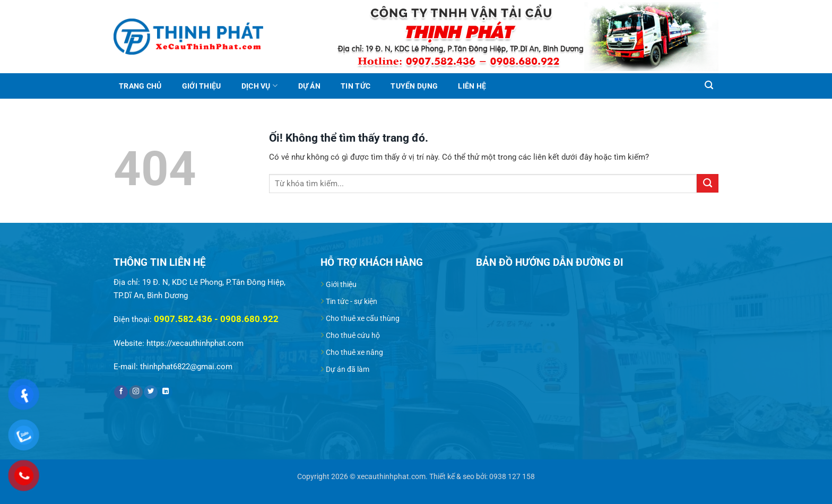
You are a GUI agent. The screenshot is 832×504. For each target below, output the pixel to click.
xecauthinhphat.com (391, 476)
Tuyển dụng (414, 86)
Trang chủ (140, 86)
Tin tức (356, 86)
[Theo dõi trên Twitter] (151, 392)
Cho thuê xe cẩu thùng (363, 318)
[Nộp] (708, 183)
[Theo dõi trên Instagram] (136, 392)
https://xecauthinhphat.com (195, 343)
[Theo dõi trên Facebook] (121, 392)
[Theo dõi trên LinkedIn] (166, 392)
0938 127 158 (512, 476)
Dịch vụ (259, 86)
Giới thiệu (202, 86)
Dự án (309, 86)
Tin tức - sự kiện (352, 301)
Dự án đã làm (348, 369)
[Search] (709, 85)
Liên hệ (472, 86)
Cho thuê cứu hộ (353, 335)
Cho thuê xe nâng (354, 352)
